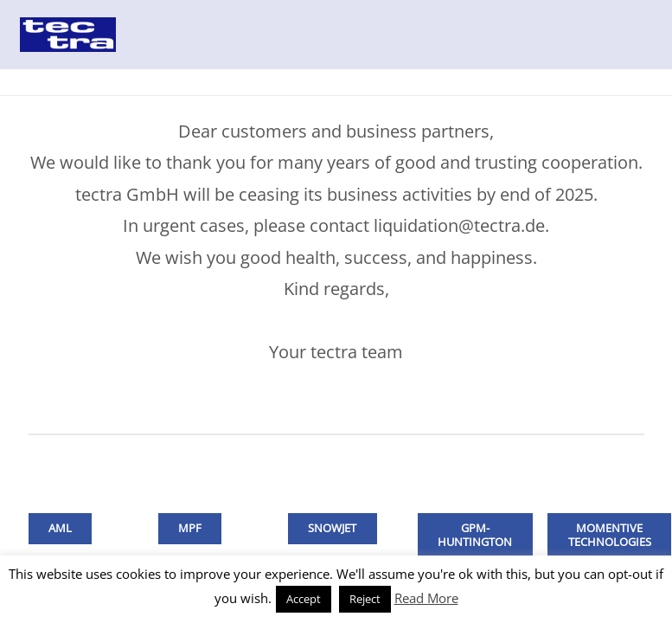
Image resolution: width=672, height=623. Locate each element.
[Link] (68, 35)
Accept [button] (304, 599)
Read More (426, 598)
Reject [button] (365, 599)
